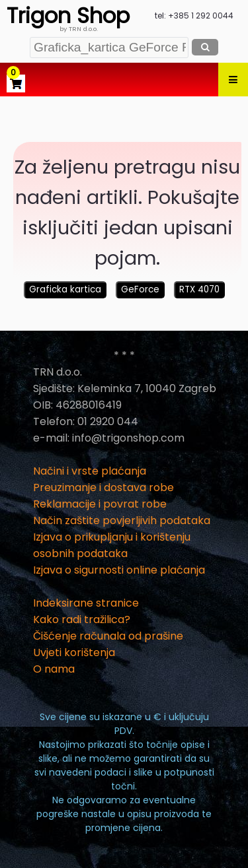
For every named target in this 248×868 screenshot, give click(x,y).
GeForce (140, 289)
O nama (54, 669)
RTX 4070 (199, 289)
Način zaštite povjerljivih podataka (122, 520)
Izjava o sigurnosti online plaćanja (119, 570)
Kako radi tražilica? (82, 619)
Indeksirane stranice (86, 603)
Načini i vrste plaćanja (90, 471)
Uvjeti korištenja (74, 652)
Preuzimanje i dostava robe (103, 487)
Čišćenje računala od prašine (108, 636)
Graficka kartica (65, 289)
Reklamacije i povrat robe (100, 504)
